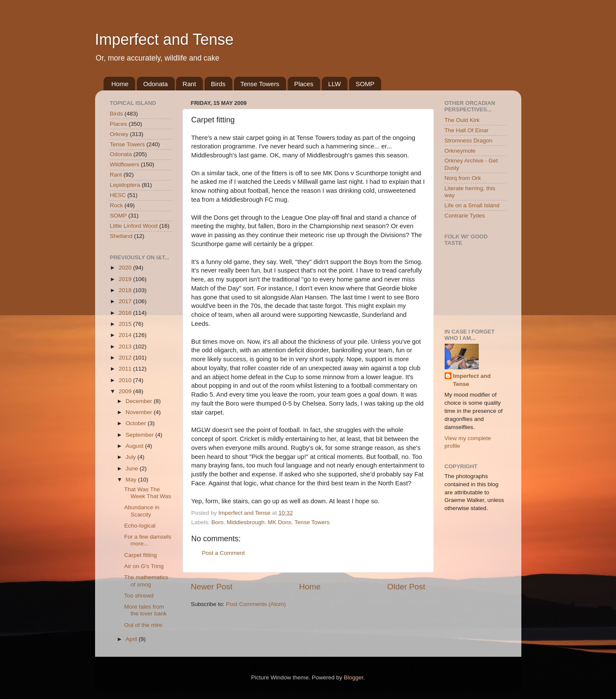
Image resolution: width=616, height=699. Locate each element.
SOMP (365, 84)
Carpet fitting (140, 555)
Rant (189, 84)
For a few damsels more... (147, 540)
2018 (126, 290)
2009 (126, 391)
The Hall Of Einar (467, 130)
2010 (126, 380)
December (140, 401)
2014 (126, 335)
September (141, 435)
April (132, 639)
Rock (117, 205)
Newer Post (212, 587)
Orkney (119, 134)
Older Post (406, 587)
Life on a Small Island (472, 205)
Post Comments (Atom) (256, 604)
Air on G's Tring (144, 566)
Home (120, 84)
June (133, 468)
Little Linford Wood (134, 226)
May (132, 480)
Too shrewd (139, 596)
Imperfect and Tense (165, 39)
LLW (335, 84)
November (140, 412)
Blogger (354, 677)
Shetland (121, 236)
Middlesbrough (246, 522)
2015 (126, 324)
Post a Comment (224, 553)
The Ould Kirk (462, 120)
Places (304, 84)
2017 (126, 301)
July (132, 457)
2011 (126, 369)
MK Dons (280, 522)
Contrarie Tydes (465, 216)
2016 (126, 313)
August (136, 446)
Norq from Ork (463, 178)
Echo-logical (140, 526)
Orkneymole (460, 151)
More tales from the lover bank (145, 610)
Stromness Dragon (469, 141)
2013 (126, 347)
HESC (118, 195)
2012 (126, 358)
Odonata (156, 84)
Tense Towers (260, 84)
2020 (126, 268)
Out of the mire (143, 625)
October (137, 423)
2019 (126, 279)
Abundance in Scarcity (142, 511)
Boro (218, 522)
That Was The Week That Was (147, 493)
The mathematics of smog (146, 581)
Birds (218, 84)
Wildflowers (125, 164)
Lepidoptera (125, 185)
